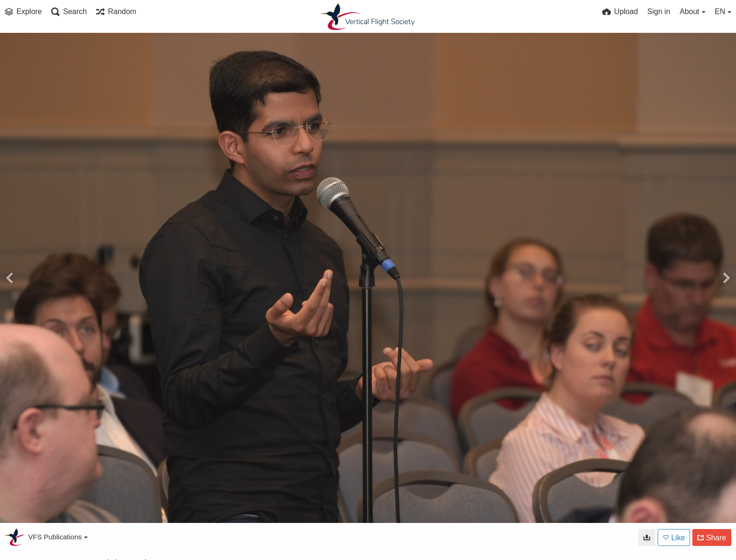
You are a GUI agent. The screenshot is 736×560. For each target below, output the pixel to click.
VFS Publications (58, 537)
